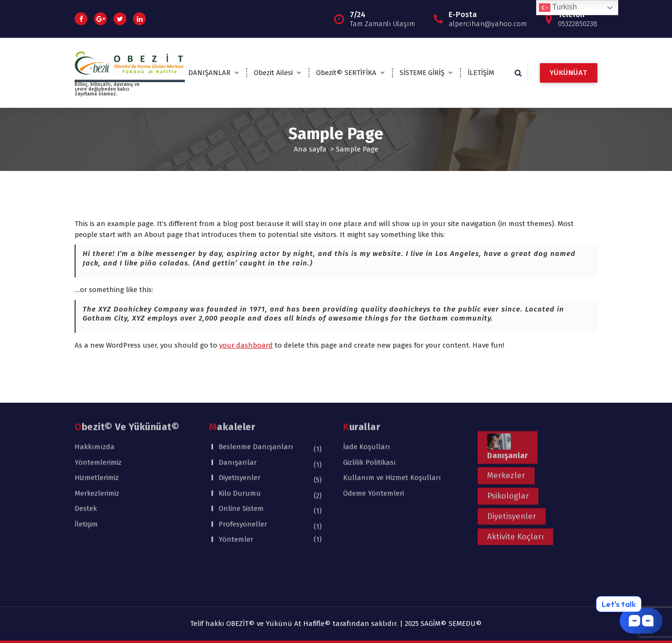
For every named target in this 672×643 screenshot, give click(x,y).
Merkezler (506, 427)
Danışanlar (238, 414)
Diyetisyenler (240, 429)
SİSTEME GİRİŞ (422, 73)
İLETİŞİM (481, 73)
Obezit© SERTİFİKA (346, 73)
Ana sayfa (310, 149)
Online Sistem (241, 460)
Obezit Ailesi (273, 73)
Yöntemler (236, 491)
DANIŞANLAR (209, 73)
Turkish (558, 8)
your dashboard (246, 345)
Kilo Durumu (240, 445)
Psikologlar (508, 447)
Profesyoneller (243, 476)
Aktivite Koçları (515, 488)
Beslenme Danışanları (256, 398)
